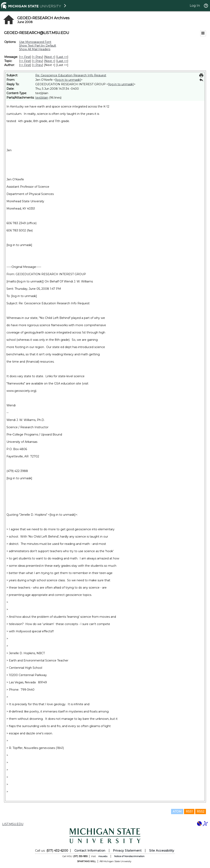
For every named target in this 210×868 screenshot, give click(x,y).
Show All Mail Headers (35, 49)
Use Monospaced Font (35, 42)
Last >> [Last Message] (62, 57)
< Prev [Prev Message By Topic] (38, 61)
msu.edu (103, 856)
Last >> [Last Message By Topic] (62, 61)
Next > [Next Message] (50, 57)
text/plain (42, 98)
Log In (195, 6)
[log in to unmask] (68, 80)
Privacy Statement (127, 851)
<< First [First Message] (25, 57)
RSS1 (189, 812)
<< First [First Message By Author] (25, 65)
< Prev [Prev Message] (38, 57)
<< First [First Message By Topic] (25, 61)
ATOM (177, 812)
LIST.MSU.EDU (13, 824)
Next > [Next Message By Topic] (50, 61)
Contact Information (90, 851)
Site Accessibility (162, 851)
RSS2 (201, 812)
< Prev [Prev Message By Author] (38, 65)
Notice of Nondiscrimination (129, 856)
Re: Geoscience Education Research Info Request (71, 75)
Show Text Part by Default (38, 46)
